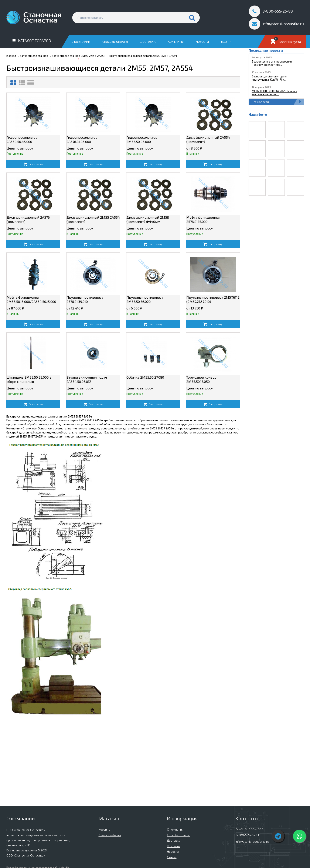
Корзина (104, 829)
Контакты (176, 42)
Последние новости (266, 50)
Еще (226, 42)
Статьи (172, 857)
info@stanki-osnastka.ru (252, 842)
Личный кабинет (110, 835)
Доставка (148, 42)
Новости (202, 42)
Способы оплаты (115, 42)
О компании (81, 42)
